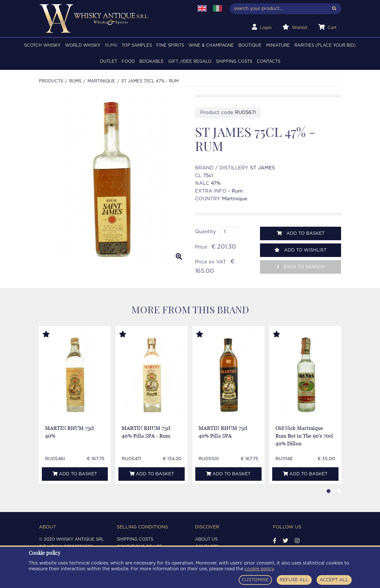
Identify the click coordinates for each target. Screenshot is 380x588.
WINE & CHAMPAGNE (211, 46)
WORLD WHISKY (83, 46)
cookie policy (259, 569)
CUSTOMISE (255, 580)
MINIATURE (278, 46)
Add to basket (301, 233)
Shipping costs (234, 62)
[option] (112, 180)
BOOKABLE (152, 62)
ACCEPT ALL (334, 580)
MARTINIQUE (101, 81)
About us (206, 540)
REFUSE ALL (294, 580)
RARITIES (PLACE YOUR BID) (325, 46)
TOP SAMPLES (137, 46)
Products (51, 81)
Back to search (301, 267)
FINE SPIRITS (170, 46)
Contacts (269, 62)
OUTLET (108, 62)
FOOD (128, 62)
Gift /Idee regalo (190, 62)
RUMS (111, 46)
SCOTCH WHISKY (42, 46)
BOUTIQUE (250, 46)
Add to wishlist (301, 250)
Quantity (205, 232)
